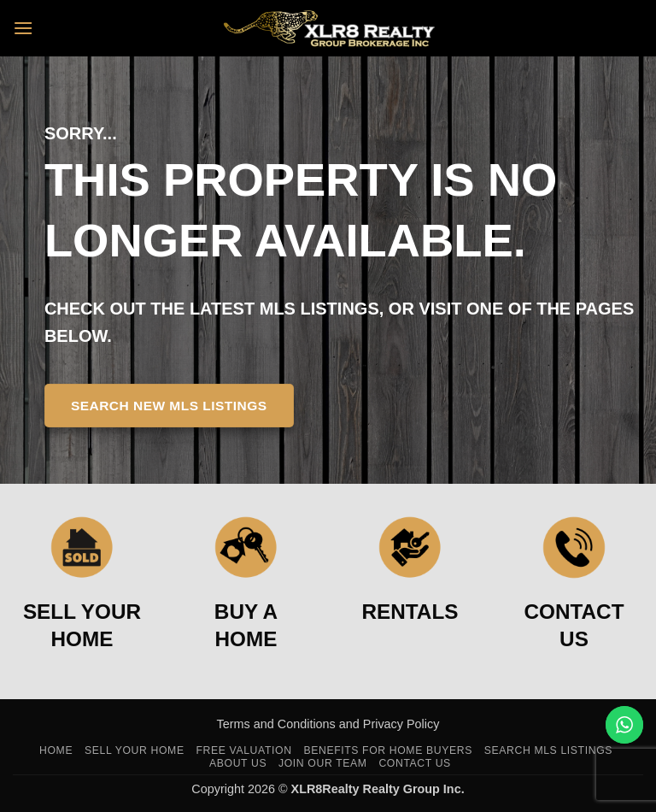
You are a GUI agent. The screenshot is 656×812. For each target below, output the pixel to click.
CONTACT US (574, 625)
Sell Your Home (135, 750)
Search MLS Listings (548, 750)
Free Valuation (243, 750)
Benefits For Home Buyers (388, 750)
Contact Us (415, 763)
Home (56, 750)
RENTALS (410, 612)
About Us (238, 763)
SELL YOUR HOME (82, 625)
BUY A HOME (246, 625)
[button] (23, 28)
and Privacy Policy (389, 724)
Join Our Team (323, 763)
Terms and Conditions (278, 724)
